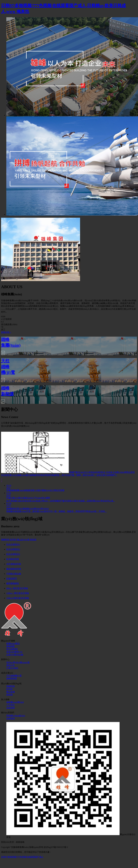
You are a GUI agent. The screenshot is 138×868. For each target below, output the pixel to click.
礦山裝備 (11, 692)
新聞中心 (5, 659)
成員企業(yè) (7, 673)
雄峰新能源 (12, 678)
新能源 (33, 540)
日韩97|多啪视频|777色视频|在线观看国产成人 (22, 857)
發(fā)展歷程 (12, 649)
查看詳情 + (6, 332)
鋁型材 (13, 540)
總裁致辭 (11, 646)
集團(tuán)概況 (13, 644)
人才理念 (11, 705)
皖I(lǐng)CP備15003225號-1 (56, 847)
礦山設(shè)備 (23, 540)
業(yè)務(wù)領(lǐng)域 (11, 684)
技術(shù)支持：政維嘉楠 (13, 842)
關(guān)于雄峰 (8, 641)
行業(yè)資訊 (12, 668)
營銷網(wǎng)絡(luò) (16, 716)
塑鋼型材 (5, 540)
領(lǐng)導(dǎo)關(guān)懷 (18, 662)
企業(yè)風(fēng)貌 (15, 655)
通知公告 (11, 665)
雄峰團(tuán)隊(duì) (15, 702)
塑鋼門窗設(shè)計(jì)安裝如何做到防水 (87, 472)
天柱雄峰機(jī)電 (14, 676)
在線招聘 (11, 708)
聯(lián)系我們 (8, 713)
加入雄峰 (5, 699)
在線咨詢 (11, 718)
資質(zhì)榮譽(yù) (14, 652)
